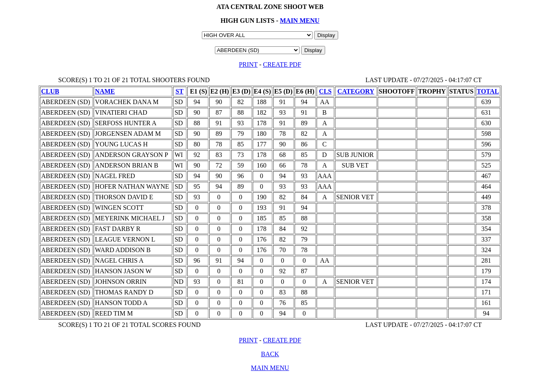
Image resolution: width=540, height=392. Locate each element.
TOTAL (488, 91)
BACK (270, 354)
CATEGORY (356, 91)
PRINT (248, 64)
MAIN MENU (300, 21)
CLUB (50, 91)
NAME (105, 91)
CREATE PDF (282, 64)
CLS (325, 91)
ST (179, 91)
